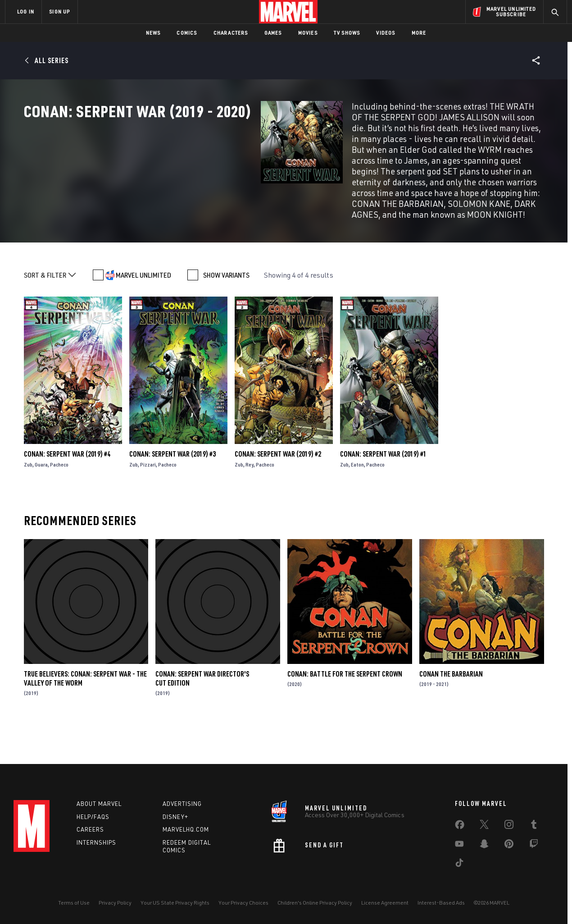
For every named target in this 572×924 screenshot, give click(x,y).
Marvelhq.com (186, 829)
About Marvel (99, 804)
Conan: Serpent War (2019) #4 (67, 489)
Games (273, 33)
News (153, 33)
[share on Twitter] (484, 826)
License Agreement (385, 903)
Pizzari (148, 499)
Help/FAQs (93, 817)
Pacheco (59, 499)
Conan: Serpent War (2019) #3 (173, 489)
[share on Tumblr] (534, 826)
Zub (28, 499)
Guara (41, 499)
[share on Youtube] (459, 846)
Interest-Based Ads (441, 903)
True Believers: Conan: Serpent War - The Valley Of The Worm (85, 713)
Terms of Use (74, 903)
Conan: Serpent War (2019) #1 (383, 489)
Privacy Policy (115, 903)
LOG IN (26, 11)
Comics (187, 33)
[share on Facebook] (460, 827)
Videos (386, 33)
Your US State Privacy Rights (175, 903)
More (419, 33)
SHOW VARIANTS (226, 310)
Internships (96, 842)
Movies (308, 33)
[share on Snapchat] (484, 846)
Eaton (357, 499)
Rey (250, 499)
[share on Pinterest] (509, 846)
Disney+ (175, 817)
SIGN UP (59, 11)
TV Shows (347, 33)
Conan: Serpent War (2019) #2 (278, 489)
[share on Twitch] (534, 846)
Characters (231, 33)
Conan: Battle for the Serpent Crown (345, 708)
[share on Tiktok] (459, 865)
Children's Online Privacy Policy (315, 903)
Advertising (182, 804)
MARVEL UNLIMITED (143, 310)
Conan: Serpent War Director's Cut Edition (202, 713)
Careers (90, 829)
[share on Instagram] (509, 826)
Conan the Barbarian (451, 708)
